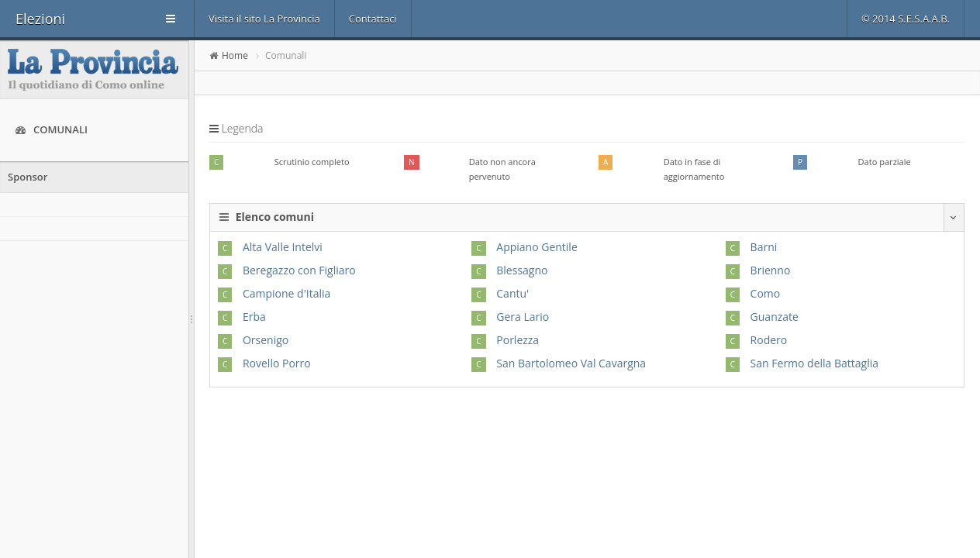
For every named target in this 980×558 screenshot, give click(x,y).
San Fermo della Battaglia (814, 363)
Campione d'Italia (286, 293)
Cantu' (512, 293)
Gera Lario (523, 317)
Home (235, 55)
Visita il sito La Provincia (264, 19)
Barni (764, 247)
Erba (254, 317)
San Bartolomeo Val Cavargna (571, 363)
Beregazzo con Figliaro (299, 270)
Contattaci (373, 19)
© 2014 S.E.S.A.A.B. (906, 19)
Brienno (771, 270)
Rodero (769, 340)
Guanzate (775, 317)
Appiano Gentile (537, 247)
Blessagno (522, 270)
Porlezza (518, 340)
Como (766, 293)
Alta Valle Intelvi (283, 247)
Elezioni (40, 19)
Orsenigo (266, 340)
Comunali (52, 130)
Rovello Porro (277, 363)
